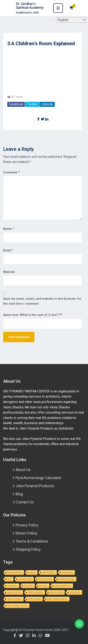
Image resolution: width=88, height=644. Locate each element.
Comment (11, 172)
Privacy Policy (27, 525)
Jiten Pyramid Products (35, 486)
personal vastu (25, 579)
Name (9, 229)
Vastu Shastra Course (17, 606)
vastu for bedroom (62, 586)
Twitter (32, 104)
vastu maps (75, 592)
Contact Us (25, 502)
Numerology (67, 572)
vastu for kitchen (35, 592)
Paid (9, 579)
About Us (23, 470)
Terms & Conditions (32, 541)
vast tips (43, 586)
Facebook (16, 104)
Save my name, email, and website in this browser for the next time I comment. (42, 301)
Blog (19, 494)
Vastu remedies (14, 599)
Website (9, 272)
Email (8, 250)
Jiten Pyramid (48, 572)
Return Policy (26, 533)
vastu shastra (34, 599)
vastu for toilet (56, 592)
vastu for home (14, 592)
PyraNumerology (66, 579)
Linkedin (47, 104)
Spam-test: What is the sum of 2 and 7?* (33, 315)
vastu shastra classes (57, 599)
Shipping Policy (28, 549)
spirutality (28, 586)
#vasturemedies (14, 572)
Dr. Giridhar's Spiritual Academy (30, 6)
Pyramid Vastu (45, 579)
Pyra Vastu (12, 586)
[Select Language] (71, 20)
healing (32, 572)
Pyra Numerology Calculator (38, 478)
